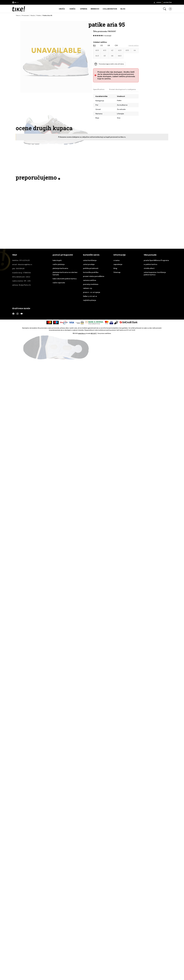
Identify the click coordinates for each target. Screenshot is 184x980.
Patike (39, 15)
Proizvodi (25, 15)
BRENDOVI (95, 9)
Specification (99, 89)
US (102, 45)
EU (94, 45)
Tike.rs (18, 15)
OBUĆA (62, 9)
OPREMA (84, 9)
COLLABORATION (110, 9)
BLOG (123, 9)
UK (109, 45)
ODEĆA (72, 9)
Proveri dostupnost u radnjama (122, 89)
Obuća (33, 15)
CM (116, 45)
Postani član (168, 2)
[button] (15, 2)
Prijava (159, 2)
